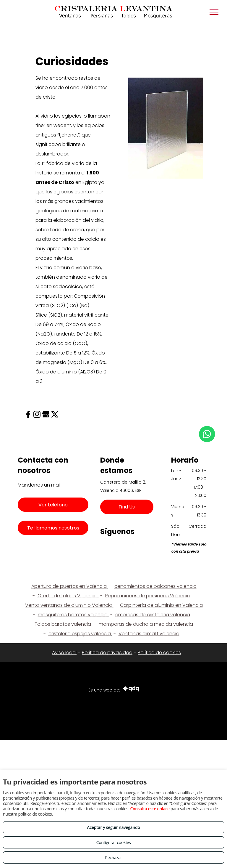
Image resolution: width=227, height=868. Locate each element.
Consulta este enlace (150, 809)
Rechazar (113, 857)
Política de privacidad (107, 653)
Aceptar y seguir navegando (113, 827)
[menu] (214, 12)
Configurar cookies (114, 842)
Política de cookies (159, 653)
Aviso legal (64, 653)
